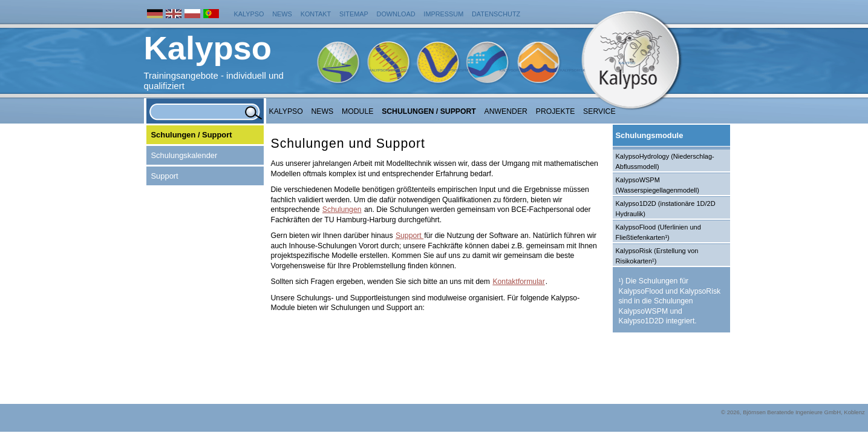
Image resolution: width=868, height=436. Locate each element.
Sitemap (354, 14)
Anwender (506, 111)
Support (165, 176)
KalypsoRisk (573, 70)
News (282, 14)
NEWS (323, 111)
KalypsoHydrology (389, 70)
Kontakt (316, 14)
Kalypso (249, 14)
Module (357, 111)
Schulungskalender (184, 155)
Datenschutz (496, 14)
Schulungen (342, 210)
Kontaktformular (518, 282)
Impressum (443, 14)
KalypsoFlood (514, 70)
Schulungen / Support (429, 111)
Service (599, 111)
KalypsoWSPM (454, 70)
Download (396, 14)
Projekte (556, 111)
